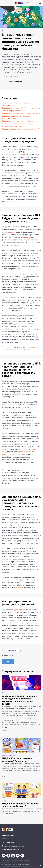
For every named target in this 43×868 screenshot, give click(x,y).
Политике (34, 866)
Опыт (4, 801)
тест (16, 554)
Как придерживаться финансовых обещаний (20, 129)
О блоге (5, 839)
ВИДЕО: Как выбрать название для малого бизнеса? (20, 805)
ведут (11, 232)
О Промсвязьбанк (8, 835)
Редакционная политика (11, 850)
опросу (24, 155)
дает (4, 149)
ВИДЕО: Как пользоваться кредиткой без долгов (17, 760)
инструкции (31, 347)
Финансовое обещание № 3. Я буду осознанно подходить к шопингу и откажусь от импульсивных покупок (21, 124)
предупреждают (18, 610)
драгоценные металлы (11, 454)
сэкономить (18, 588)
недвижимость (8, 465)
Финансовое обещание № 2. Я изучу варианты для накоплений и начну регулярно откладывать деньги (21, 116)
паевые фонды (25, 452)
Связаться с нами (8, 842)
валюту (27, 462)
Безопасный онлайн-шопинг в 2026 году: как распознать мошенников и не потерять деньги (19, 700)
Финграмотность (8, 31)
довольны (25, 237)
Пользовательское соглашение (13, 846)
